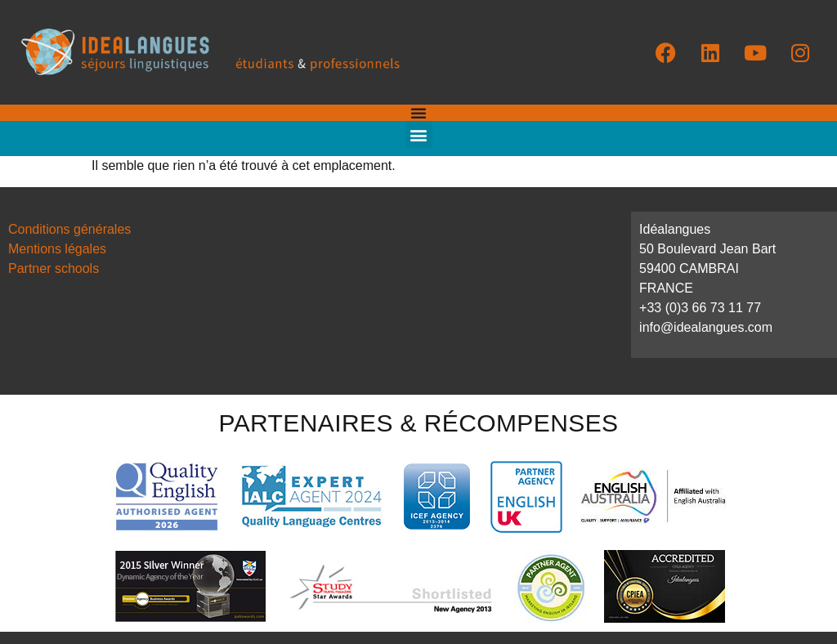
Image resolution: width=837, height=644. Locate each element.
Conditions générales (69, 229)
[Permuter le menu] (418, 113)
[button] (419, 134)
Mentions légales (57, 249)
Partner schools (54, 268)
